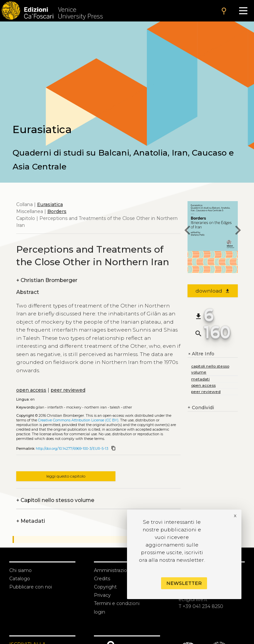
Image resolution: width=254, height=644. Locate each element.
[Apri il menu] (243, 11)
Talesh (115, 407)
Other (127, 407)
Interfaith (55, 407)
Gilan (40, 407)
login (100, 612)
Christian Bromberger (47, 280)
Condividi (201, 408)
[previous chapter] (188, 231)
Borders (57, 211)
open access (31, 390)
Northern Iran (96, 407)
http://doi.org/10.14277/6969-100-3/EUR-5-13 (72, 449)
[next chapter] (238, 231)
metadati (200, 379)
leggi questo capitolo (66, 476)
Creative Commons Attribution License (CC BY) (78, 420)
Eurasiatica (50, 204)
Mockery (74, 407)
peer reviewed (68, 390)
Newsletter (184, 583)
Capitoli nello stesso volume (55, 500)
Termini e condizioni (117, 603)
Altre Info (201, 354)
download (213, 291)
